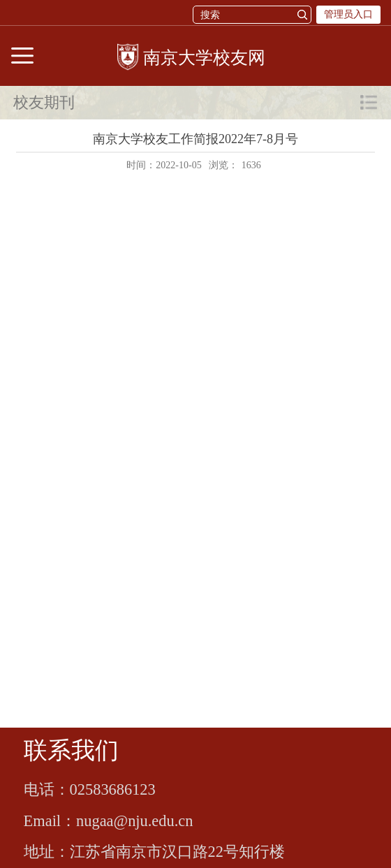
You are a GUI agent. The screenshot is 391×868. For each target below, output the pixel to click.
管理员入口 (348, 14)
